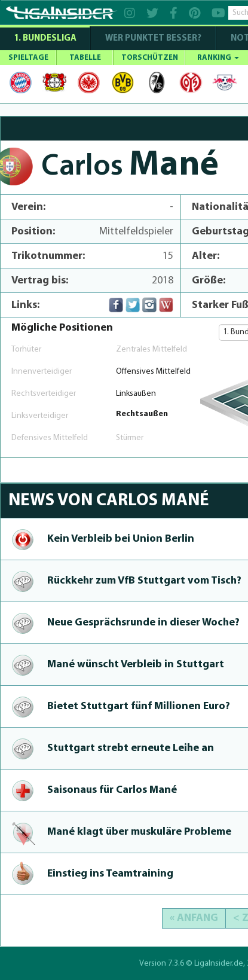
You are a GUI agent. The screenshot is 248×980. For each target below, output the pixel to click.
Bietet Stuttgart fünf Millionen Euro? (139, 706)
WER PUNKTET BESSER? (153, 39)
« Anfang (194, 918)
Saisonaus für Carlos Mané (112, 790)
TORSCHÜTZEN (150, 58)
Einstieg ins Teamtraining (110, 874)
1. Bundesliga (45, 39)
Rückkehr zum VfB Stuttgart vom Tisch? (144, 581)
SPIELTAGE (28, 58)
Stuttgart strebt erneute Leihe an (131, 748)
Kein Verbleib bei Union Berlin (121, 539)
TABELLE (85, 58)
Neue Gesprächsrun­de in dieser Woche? (143, 623)
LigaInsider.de (219, 964)
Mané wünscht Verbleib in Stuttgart (136, 665)
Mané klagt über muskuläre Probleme (139, 832)
